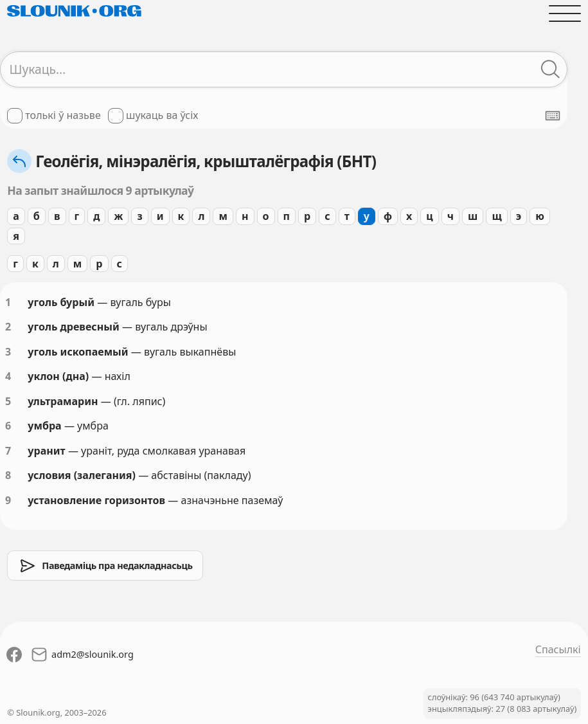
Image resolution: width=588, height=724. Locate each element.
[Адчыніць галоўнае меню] (565, 14)
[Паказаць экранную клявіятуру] (553, 116)
